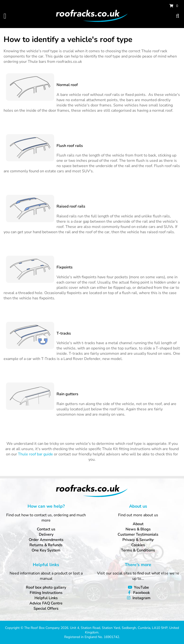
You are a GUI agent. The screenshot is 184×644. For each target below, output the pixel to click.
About (138, 524)
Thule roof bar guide (35, 454)
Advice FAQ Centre (46, 603)
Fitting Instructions (46, 593)
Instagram (141, 598)
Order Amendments (46, 540)
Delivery (46, 534)
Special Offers (46, 609)
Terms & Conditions (138, 550)
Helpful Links (46, 598)
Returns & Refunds (46, 545)
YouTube (141, 587)
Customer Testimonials (138, 534)
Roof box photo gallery (46, 587)
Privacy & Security (138, 540)
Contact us (46, 529)
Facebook (141, 593)
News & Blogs (138, 529)
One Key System (46, 550)
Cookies (138, 545)
